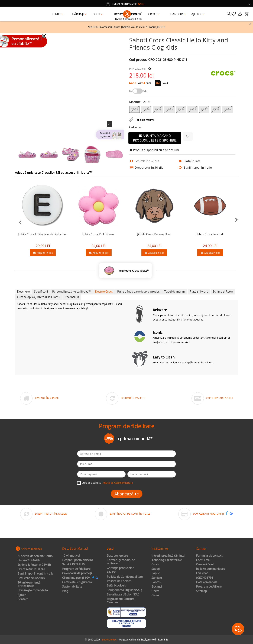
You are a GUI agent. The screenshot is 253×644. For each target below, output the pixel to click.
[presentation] (18, 223)
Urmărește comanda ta (33, 590)
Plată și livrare (199, 291)
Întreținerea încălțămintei (168, 556)
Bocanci (157, 587)
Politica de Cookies (119, 581)
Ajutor (22, 595)
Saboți (156, 569)
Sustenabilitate (72, 587)
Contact (23, 599)
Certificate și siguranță (77, 582)
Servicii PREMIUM (74, 565)
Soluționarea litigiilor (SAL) (124, 590)
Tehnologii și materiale (167, 560)
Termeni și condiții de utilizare (121, 562)
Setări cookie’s (116, 586)
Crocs (155, 565)
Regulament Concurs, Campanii (121, 601)
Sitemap (201, 591)
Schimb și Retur (223, 291)
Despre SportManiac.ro (78, 560)
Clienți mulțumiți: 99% (76, 578)
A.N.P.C (111, 572)
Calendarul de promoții (77, 573)
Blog (65, 591)
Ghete (155, 591)
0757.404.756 (205, 578)
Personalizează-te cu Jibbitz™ (71, 291)
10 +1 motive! (71, 556)
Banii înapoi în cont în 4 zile (35, 574)
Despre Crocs (104, 291)
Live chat (202, 573)
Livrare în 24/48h (29, 560)
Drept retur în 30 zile (31, 569)
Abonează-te (127, 494)
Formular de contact (209, 556)
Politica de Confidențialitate (117, 483)
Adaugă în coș (43, 253)
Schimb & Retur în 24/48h (34, 565)
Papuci (156, 573)
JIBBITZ (161, 27)
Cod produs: (138, 60)
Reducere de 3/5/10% (31, 578)
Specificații (41, 291)
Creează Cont (205, 565)
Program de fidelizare (76, 569)
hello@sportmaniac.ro (211, 569)
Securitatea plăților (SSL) (123, 595)
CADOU (94, 27)
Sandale (157, 578)
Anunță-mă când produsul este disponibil (155, 138)
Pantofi (156, 582)
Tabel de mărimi (175, 291)
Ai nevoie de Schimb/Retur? (35, 556)
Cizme (155, 595)
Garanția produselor (120, 568)
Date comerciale (117, 556)
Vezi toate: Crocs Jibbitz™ (134, 271)
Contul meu (204, 560)
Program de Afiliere (209, 587)
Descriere (23, 291)
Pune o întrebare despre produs (138, 291)
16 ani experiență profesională (29, 584)
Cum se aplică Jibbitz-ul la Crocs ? (39, 297)
